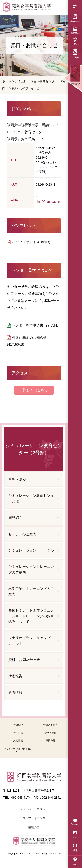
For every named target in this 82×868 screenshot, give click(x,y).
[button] (34, 390)
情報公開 (34, 827)
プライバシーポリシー (34, 809)
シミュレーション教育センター (18, 750)
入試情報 (18, 741)
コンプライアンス (34, 818)
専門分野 (51, 741)
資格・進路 (50, 733)
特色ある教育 (51, 725)
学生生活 (18, 733)
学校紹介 (18, 725)
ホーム (7, 81)
